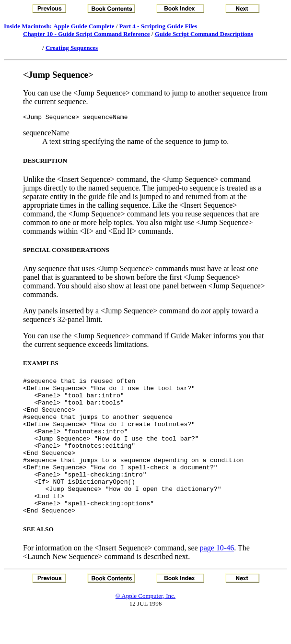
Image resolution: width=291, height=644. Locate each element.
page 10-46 (217, 577)
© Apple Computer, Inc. (145, 625)
